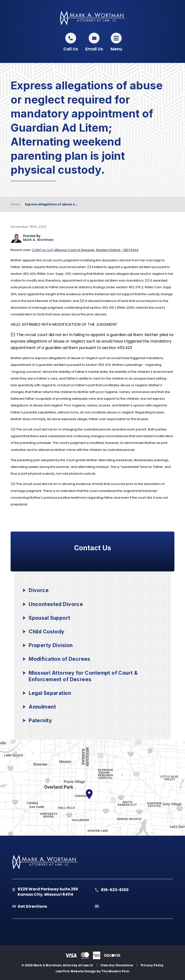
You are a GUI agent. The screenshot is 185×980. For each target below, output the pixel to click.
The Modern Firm (115, 971)
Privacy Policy (152, 965)
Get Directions (32, 906)
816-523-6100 (115, 890)
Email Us (94, 49)
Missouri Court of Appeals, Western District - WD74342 (85, 250)
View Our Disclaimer (117, 965)
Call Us (71, 49)
